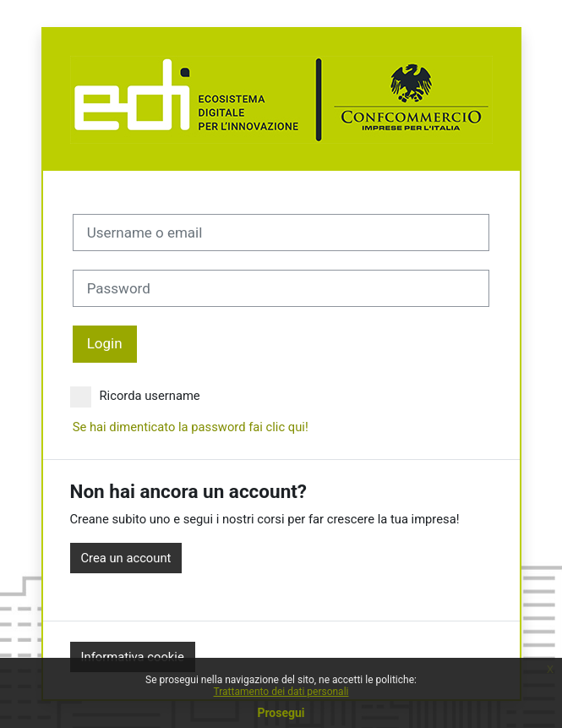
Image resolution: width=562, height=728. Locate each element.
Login (105, 343)
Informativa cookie (133, 657)
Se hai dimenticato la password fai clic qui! (191, 427)
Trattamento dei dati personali (281, 692)
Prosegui (281, 713)
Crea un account (126, 558)
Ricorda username (135, 396)
